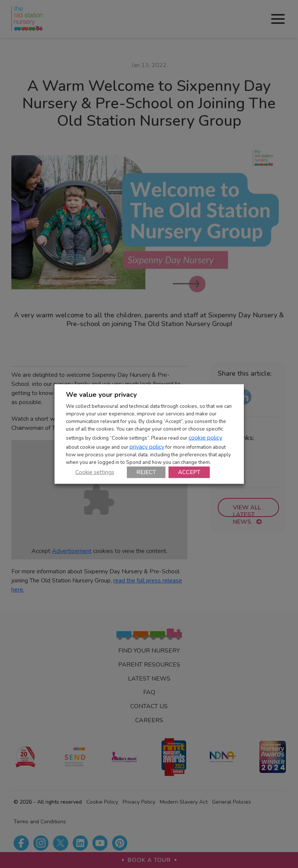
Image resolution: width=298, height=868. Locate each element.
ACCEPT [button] (189, 472)
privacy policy (147, 446)
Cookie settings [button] (95, 472)
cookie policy (205, 437)
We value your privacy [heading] (101, 395)
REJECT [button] (146, 472)
